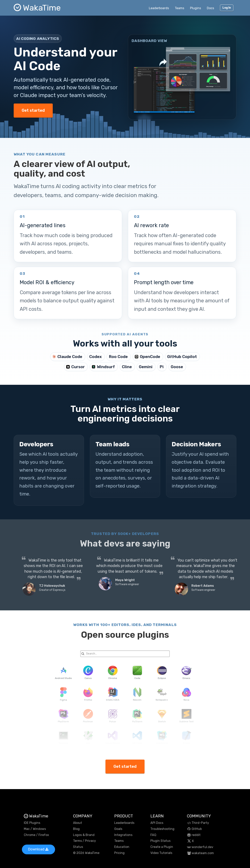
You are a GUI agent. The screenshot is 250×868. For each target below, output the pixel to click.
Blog (76, 829)
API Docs (157, 823)
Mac (27, 829)
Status (78, 847)
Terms (77, 841)
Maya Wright (125, 580)
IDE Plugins (32, 823)
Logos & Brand (84, 835)
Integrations (123, 835)
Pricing (119, 853)
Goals (118, 829)
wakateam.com (200, 853)
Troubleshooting (162, 829)
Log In (227, 8)
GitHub (194, 829)
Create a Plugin (162, 847)
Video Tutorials (161, 853)
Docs (210, 8)
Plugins (196, 8)
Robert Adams (203, 586)
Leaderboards (159, 8)
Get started (33, 110)
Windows (39, 829)
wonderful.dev (200, 847)
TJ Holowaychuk (52, 586)
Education (122, 847)
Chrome (30, 835)
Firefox (44, 835)
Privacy (90, 841)
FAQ (153, 835)
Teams (179, 8)
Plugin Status (160, 841)
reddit (194, 835)
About (78, 823)
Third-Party (198, 823)
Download (38, 849)
